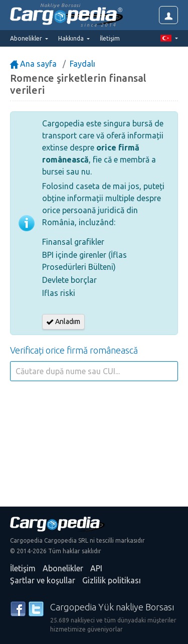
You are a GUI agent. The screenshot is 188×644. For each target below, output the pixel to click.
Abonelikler (63, 568)
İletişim (110, 38)
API (96, 568)
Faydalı (82, 64)
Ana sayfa (33, 64)
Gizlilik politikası (112, 580)
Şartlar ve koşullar (43, 580)
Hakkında (72, 38)
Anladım (63, 321)
